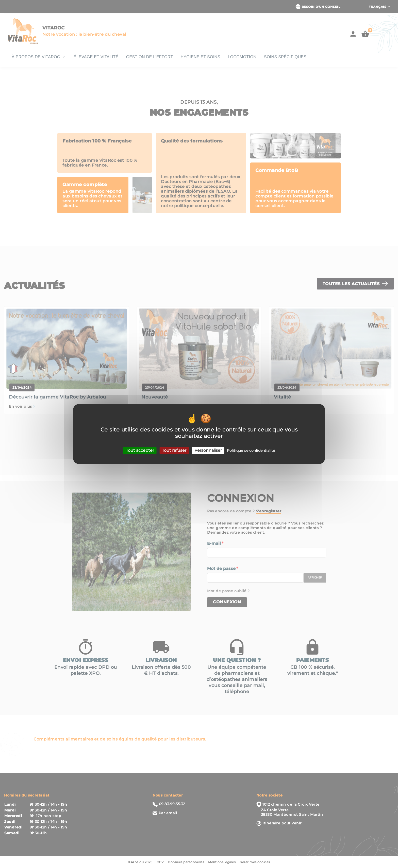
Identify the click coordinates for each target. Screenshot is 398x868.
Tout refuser (174, 450)
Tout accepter (140, 450)
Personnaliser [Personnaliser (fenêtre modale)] (208, 450)
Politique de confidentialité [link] (251, 450)
